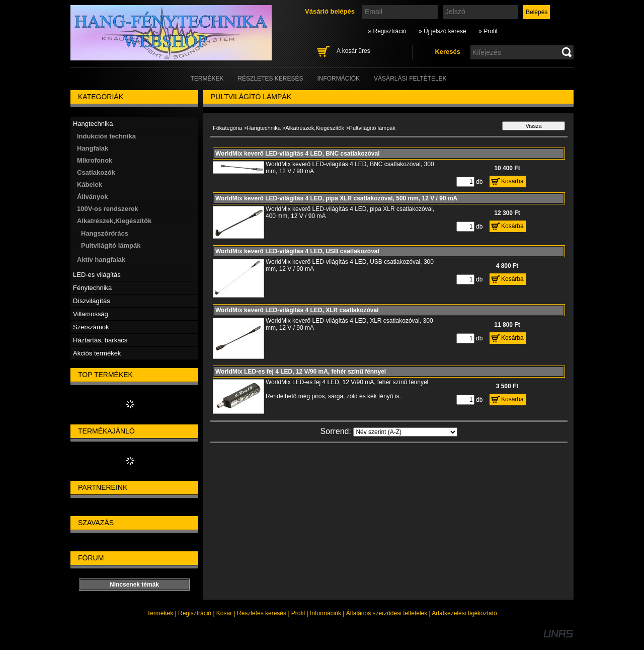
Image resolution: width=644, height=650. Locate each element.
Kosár (224, 613)
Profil (298, 613)
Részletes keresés (262, 613)
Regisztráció (195, 613)
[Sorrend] (405, 432)
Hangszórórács (105, 233)
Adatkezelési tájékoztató (464, 613)
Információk (326, 613)
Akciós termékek (97, 353)
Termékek (160, 613)
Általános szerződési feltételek (387, 613)
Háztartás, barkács (100, 340)
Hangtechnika (264, 128)
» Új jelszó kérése (442, 31)
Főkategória (227, 128)
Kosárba (512, 181)
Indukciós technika (106, 136)
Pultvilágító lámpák (111, 245)
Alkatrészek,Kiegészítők (315, 128)
